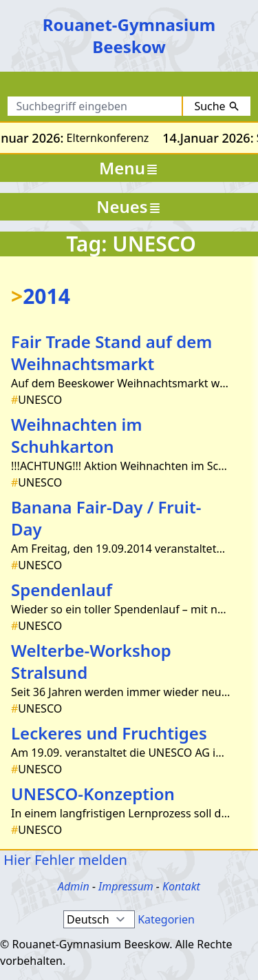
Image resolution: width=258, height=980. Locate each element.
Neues (129, 206)
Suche (216, 106)
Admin (74, 886)
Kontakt (181, 886)
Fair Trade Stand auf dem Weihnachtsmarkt (111, 353)
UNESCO (36, 400)
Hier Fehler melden (64, 860)
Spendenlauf (62, 590)
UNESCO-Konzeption (93, 794)
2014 (41, 296)
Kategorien (166, 919)
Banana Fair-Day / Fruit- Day (106, 518)
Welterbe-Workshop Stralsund (91, 661)
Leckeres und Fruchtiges (109, 733)
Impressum (126, 886)
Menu (129, 168)
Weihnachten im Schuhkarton (76, 435)
